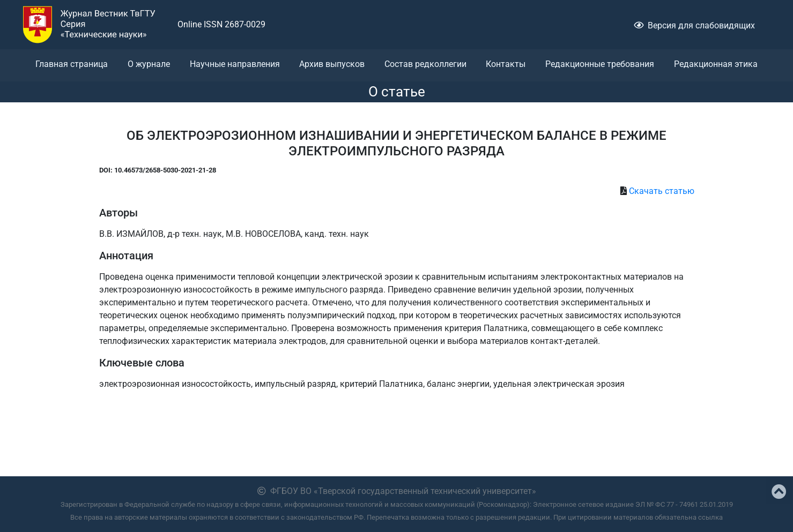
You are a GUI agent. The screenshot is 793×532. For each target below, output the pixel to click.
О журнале (149, 64)
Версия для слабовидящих (694, 25)
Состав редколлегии (425, 64)
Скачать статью (662, 191)
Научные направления (235, 64)
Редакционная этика (716, 64)
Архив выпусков (332, 64)
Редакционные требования (600, 64)
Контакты (506, 64)
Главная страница (72, 64)
